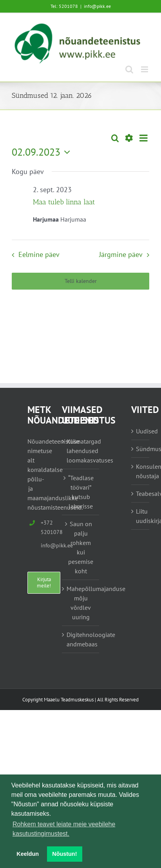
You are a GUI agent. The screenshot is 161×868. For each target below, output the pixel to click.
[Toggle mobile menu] (145, 69)
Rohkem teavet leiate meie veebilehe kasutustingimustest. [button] (64, 829)
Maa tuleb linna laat (64, 202)
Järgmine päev (121, 254)
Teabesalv (141, 494)
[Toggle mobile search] (129, 69)
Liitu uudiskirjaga (141, 516)
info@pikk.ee (97, 6)
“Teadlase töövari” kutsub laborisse (81, 492)
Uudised (141, 431)
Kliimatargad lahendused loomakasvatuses (81, 451)
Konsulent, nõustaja (141, 471)
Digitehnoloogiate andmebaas (81, 639)
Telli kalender (81, 281)
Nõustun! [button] (64, 854)
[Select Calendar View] (144, 138)
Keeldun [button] (28, 854)
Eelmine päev (39, 254)
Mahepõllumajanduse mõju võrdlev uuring (81, 603)
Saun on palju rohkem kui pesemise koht (81, 547)
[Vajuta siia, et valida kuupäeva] (43, 152)
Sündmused (141, 449)
